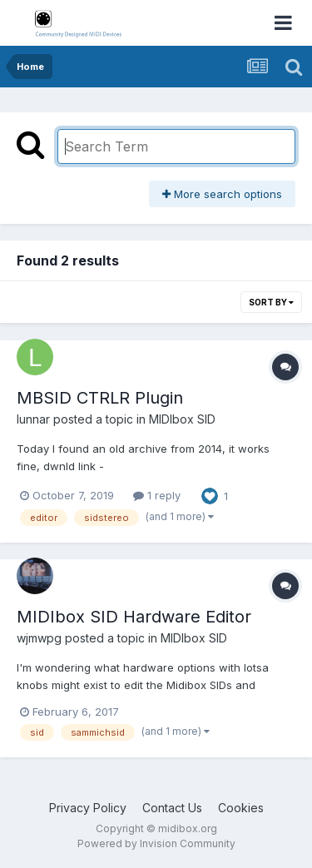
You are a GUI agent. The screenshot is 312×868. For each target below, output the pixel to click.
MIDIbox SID (182, 419)
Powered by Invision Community (156, 843)
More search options (222, 194)
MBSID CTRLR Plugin (100, 398)
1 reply (157, 495)
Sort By (271, 302)
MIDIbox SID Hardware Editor (134, 617)
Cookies (241, 808)
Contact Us (172, 808)
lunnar (33, 419)
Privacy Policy (88, 808)
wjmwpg (39, 638)
